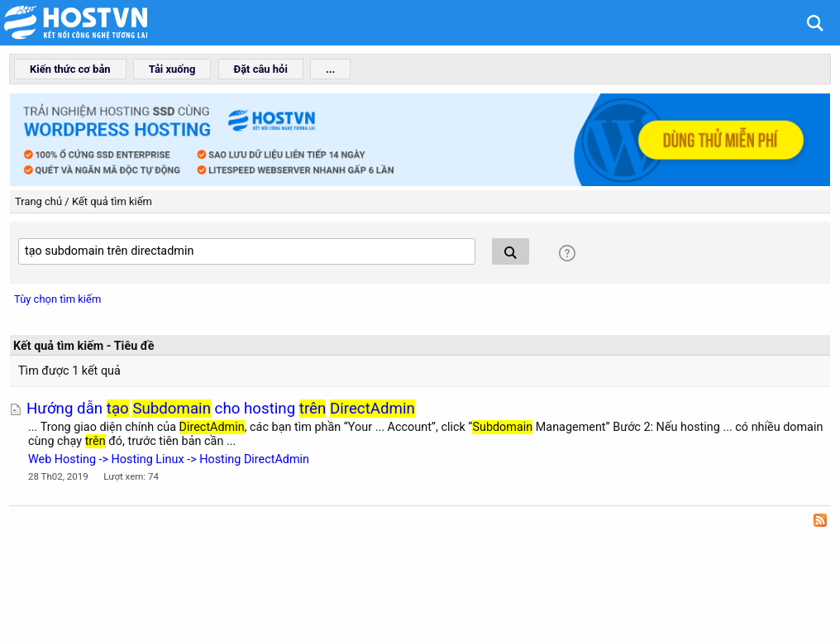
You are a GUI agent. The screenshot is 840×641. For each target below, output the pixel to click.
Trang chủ (38, 201)
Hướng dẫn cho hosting (221, 409)
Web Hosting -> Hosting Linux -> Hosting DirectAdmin (169, 459)
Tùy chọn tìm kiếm (57, 299)
